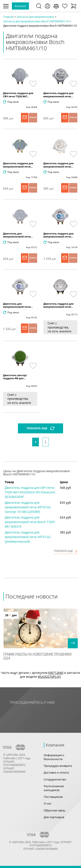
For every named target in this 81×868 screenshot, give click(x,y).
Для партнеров (54, 817)
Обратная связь (55, 810)
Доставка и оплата (56, 772)
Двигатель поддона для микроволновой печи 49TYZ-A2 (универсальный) (28, 537)
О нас (48, 803)
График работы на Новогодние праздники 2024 (37, 656)
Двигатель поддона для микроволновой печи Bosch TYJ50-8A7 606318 (30, 522)
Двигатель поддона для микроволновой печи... (59, 95)
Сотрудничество (55, 779)
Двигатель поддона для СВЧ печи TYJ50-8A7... (18, 95)
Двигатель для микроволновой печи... (18, 235)
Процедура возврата (58, 766)
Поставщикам (53, 797)
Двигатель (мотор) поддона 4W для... (15, 377)
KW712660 (56, 673)
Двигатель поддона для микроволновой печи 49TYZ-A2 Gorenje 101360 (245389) (28, 507)
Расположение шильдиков (54, 788)
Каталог (20, 6)
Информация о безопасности (54, 757)
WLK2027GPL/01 (49, 677)
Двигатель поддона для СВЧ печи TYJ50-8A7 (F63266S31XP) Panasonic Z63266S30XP (30, 492)
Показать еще (66, 551)
